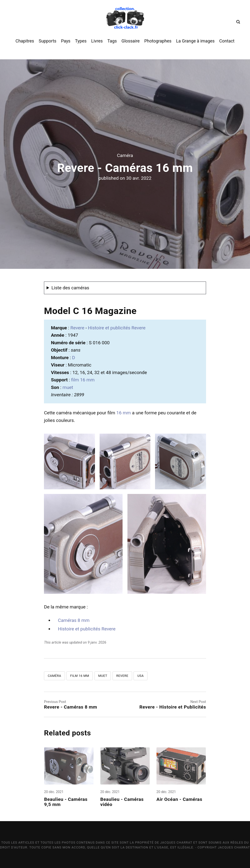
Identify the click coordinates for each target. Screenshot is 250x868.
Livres (97, 41)
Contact (227, 41)
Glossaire (130, 41)
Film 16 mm (80, 676)
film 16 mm (83, 380)
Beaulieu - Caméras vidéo (122, 802)
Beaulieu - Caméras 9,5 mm (66, 802)
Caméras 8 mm (74, 620)
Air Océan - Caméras (180, 800)
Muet (103, 676)
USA (141, 676)
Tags (112, 41)
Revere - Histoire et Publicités (173, 707)
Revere (78, 328)
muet (68, 387)
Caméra (125, 155)
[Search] (237, 22)
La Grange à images (195, 41)
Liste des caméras (70, 288)
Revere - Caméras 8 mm (71, 707)
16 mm (124, 413)
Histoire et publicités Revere (117, 328)
